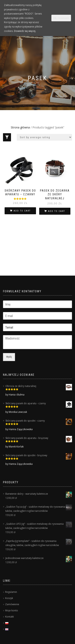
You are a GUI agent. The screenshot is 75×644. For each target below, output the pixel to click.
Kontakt (9, 617)
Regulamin (11, 592)
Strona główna (20, 127)
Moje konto (12, 610)
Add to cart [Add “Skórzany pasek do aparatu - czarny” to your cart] (22, 211)
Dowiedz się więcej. (25, 31)
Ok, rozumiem (61, 18)
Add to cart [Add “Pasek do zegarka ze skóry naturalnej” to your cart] (56, 211)
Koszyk (9, 598)
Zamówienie (12, 604)
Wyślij (9, 357)
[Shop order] (44, 137)
